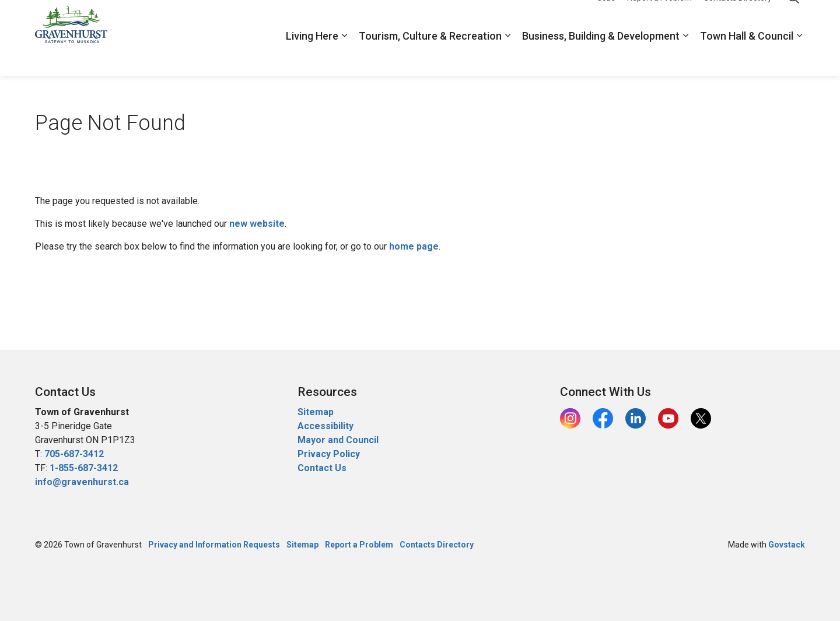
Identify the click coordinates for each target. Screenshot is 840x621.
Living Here (312, 57)
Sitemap (316, 412)
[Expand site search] (793, 19)
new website (257, 224)
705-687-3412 (74, 454)
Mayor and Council (339, 440)
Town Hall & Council (747, 57)
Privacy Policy (329, 454)
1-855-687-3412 (84, 468)
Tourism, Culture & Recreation (430, 57)
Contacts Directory (738, 19)
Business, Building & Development (601, 57)
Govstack (787, 545)
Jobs (606, 19)
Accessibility (325, 426)
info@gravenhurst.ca (82, 482)
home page (414, 246)
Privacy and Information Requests (214, 545)
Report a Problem (659, 19)
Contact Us (322, 468)
